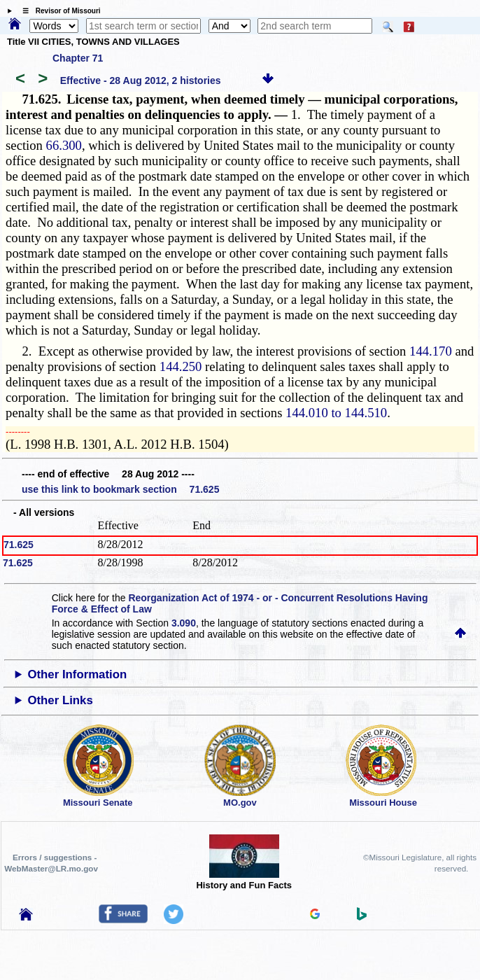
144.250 (181, 366)
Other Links (60, 700)
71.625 (19, 545)
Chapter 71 (78, 58)
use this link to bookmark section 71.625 (120, 489)
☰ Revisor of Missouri (58, 11)
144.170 (431, 351)
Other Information (77, 674)
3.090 (184, 623)
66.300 (64, 145)
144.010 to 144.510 (336, 413)
